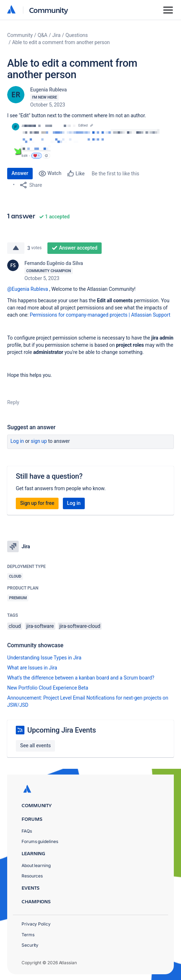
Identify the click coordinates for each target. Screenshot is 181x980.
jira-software (40, 626)
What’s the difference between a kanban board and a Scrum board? (81, 678)
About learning (36, 865)
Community (49, 10)
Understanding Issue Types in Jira (44, 658)
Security (30, 945)
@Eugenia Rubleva (28, 289)
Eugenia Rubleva (48, 90)
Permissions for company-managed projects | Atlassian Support (100, 315)
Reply (13, 402)
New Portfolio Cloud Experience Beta (48, 688)
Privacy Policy (36, 924)
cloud (15, 626)
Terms (28, 935)
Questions (76, 35)
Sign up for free (37, 503)
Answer (20, 173)
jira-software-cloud (80, 626)
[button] (90, 140)
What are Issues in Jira (32, 668)
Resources (32, 876)
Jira (57, 35)
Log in (17, 441)
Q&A (43, 35)
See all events (35, 745)
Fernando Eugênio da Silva (54, 263)
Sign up (39, 441)
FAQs (27, 831)
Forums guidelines (40, 841)
